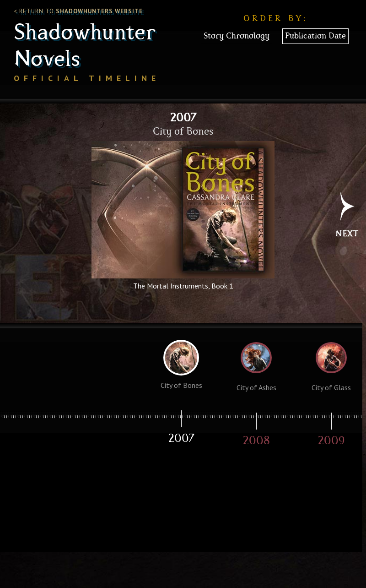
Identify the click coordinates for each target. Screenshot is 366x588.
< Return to (78, 11)
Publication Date (315, 36)
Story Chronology (237, 36)
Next (347, 219)
